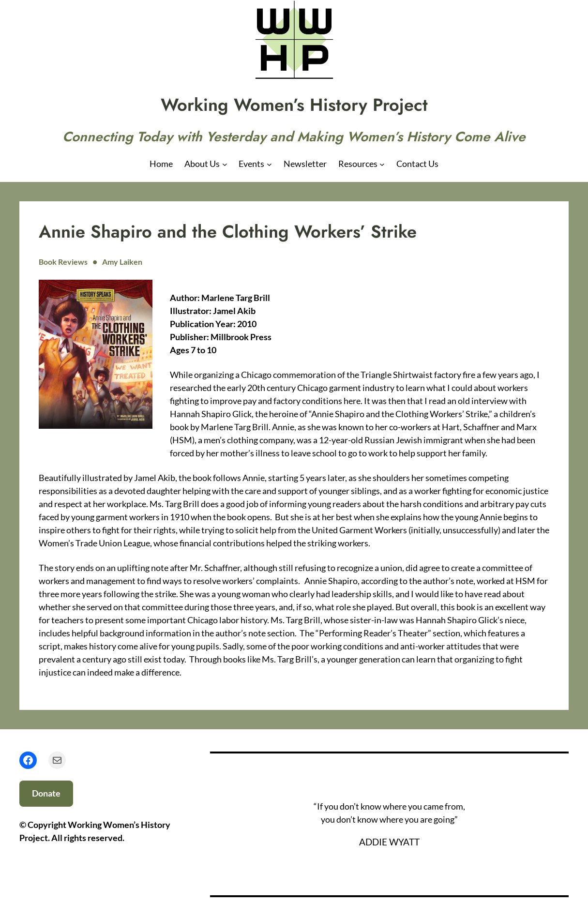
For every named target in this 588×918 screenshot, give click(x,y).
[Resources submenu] (382, 164)
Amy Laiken (122, 262)
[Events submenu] (269, 164)
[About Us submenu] (225, 164)
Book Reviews (63, 262)
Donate (46, 793)
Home (161, 164)
